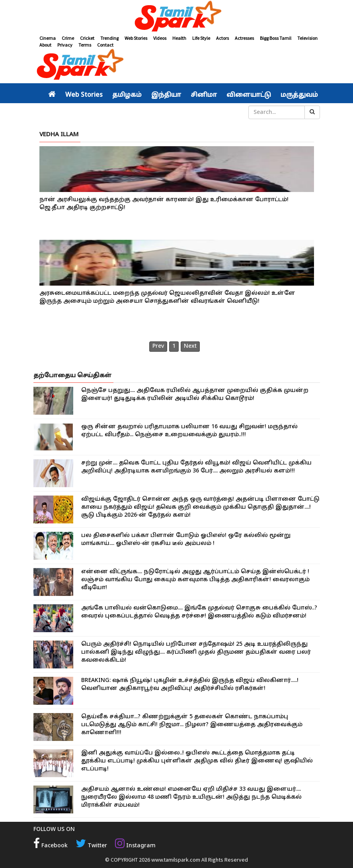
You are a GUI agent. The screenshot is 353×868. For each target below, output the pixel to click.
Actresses (244, 38)
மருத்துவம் (299, 95)
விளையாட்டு (249, 95)
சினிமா (204, 95)
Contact (105, 45)
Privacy (65, 45)
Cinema (48, 38)
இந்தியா (166, 95)
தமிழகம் (127, 95)
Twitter (91, 846)
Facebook (51, 846)
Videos (160, 38)
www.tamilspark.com (176, 860)
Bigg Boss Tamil (276, 38)
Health (179, 38)
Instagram (135, 846)
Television (307, 38)
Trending (109, 38)
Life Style (201, 38)
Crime (68, 38)
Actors (222, 38)
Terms (85, 45)
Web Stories (136, 38)
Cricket (87, 38)
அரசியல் (63, 112)
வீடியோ (182, 112)
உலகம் (155, 112)
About (45, 45)
